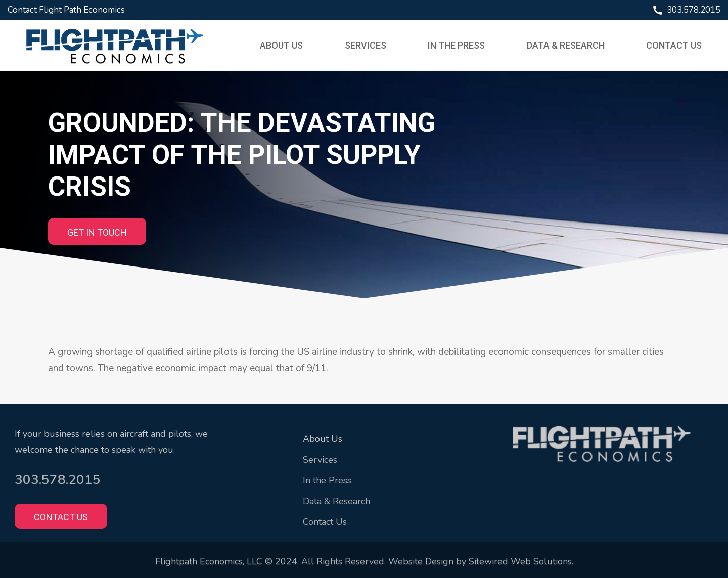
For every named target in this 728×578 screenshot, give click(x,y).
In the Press (456, 45)
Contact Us (672, 45)
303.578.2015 (694, 10)
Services (366, 45)
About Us (282, 45)
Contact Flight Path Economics (66, 10)
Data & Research (565, 45)
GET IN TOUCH (97, 232)
